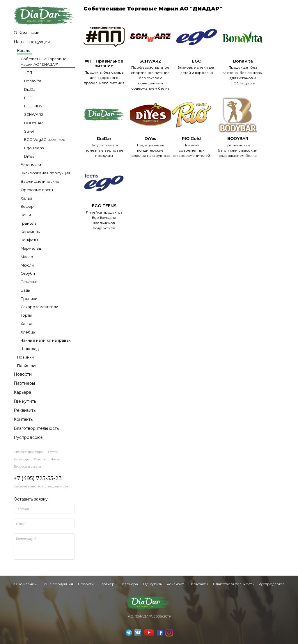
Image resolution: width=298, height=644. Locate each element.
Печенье (29, 282)
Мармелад (31, 248)
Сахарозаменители (39, 307)
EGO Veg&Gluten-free (45, 140)
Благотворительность (36, 428)
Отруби (28, 273)
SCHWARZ (34, 115)
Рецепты (40, 459)
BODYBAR (33, 123)
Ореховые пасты (37, 190)
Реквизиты (25, 410)
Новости (23, 374)
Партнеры (24, 383)
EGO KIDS (33, 106)
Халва (26, 198)
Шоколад (30, 349)
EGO (28, 98)
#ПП (28, 73)
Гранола (29, 223)
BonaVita (33, 81)
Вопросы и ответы (27, 466)
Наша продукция (32, 42)
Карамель (30, 232)
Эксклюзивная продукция (46, 173)
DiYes (29, 156)
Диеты (55, 459)
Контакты (24, 419)
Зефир (27, 206)
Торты (26, 315)
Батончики (31, 165)
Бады (26, 290)
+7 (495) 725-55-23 (38, 478)
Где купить (25, 401)
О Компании (27, 33)
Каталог (25, 50)
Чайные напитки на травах (46, 340)
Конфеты (29, 240)
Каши (26, 215)
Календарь (22, 459)
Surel (29, 131)
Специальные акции (29, 452)
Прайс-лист (28, 366)
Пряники (29, 299)
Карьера (22, 392)
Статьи (53, 452)
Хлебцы (28, 332)
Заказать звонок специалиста (41, 486)
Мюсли (27, 265)
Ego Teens (34, 148)
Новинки (25, 357)
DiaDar (31, 89)
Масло (27, 257)
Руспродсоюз (28, 437)
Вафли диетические (40, 181)
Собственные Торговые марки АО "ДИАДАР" (44, 62)
